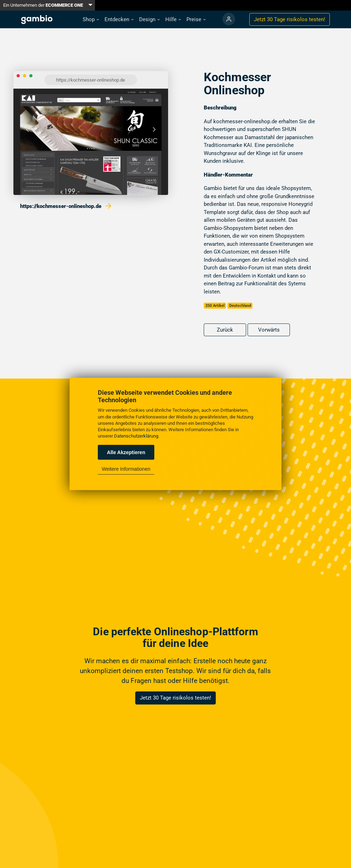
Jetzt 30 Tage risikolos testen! (175, 698)
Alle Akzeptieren (126, 452)
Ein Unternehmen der (43, 5)
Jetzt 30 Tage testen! (290, 19)
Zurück (225, 330)
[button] (91, 20)
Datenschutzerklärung (136, 436)
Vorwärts (269, 330)
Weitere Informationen (126, 469)
